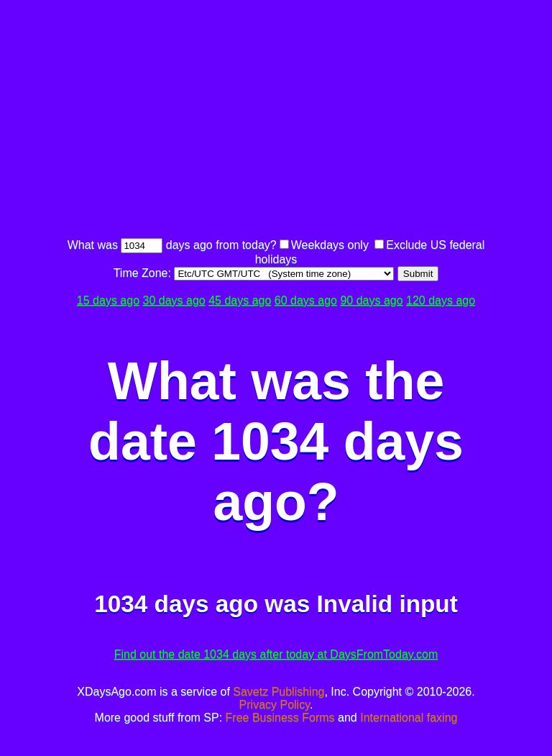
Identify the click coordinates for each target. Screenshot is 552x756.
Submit (418, 274)
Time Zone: (144, 273)
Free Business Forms (280, 718)
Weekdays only (330, 245)
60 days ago (306, 300)
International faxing (409, 718)
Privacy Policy (275, 705)
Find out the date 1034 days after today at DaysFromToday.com (276, 654)
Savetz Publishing (279, 692)
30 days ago (174, 300)
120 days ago (441, 300)
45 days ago (240, 300)
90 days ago (371, 300)
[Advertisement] (308, 121)
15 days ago (108, 300)
